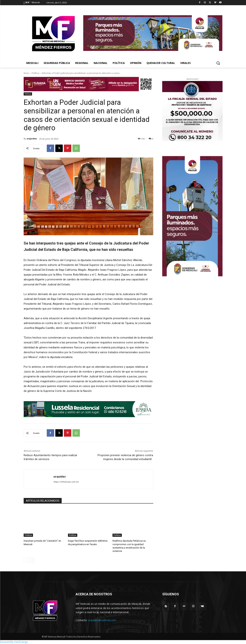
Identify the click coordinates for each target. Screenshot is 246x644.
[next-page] (32, 560)
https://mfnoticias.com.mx (66, 482)
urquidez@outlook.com (102, 620)
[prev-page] (26, 560)
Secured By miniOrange (14, 642)
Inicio (26, 73)
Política (35, 73)
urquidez (32, 139)
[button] (218, 63)
